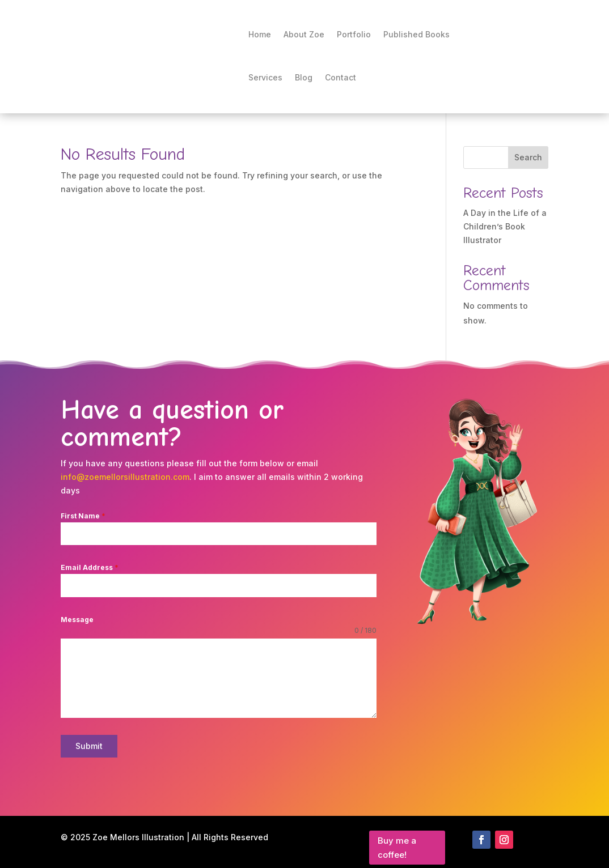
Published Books (416, 34)
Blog (304, 77)
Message (77, 620)
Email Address (90, 567)
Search (528, 157)
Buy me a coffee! (397, 843)
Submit (89, 746)
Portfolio (354, 34)
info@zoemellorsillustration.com (125, 477)
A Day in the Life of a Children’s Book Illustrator (505, 226)
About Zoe (304, 34)
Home (260, 34)
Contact (341, 77)
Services (265, 77)
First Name (83, 516)
